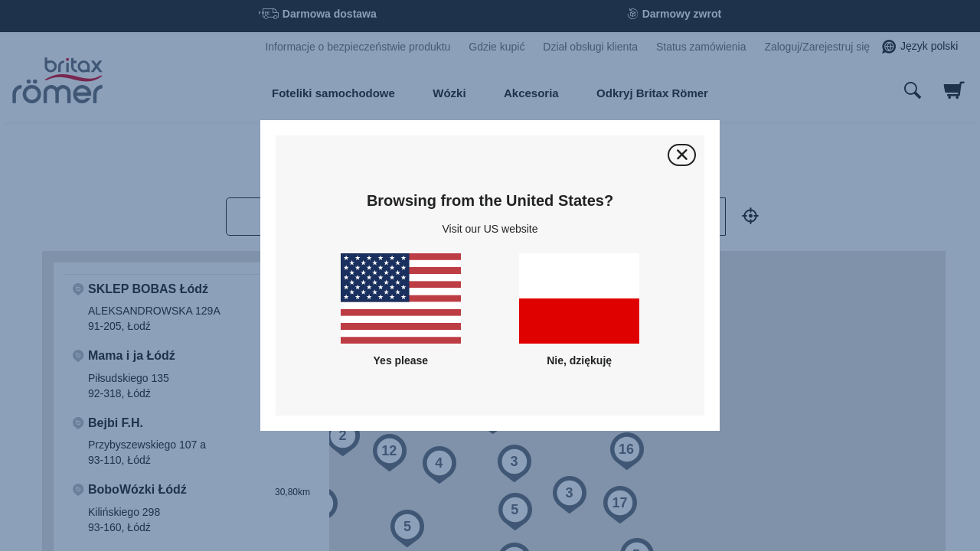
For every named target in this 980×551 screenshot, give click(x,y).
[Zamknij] (682, 155)
